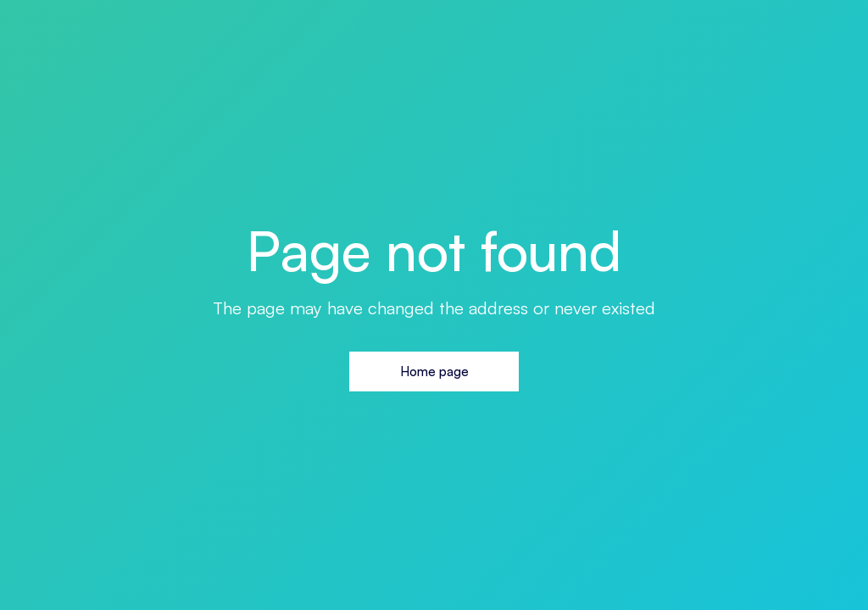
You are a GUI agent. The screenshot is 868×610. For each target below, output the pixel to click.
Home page (434, 372)
